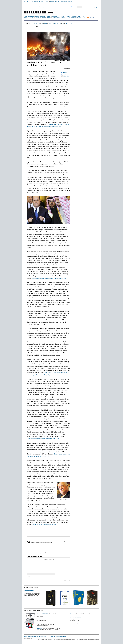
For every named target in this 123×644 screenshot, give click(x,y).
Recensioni (73, 16)
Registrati (97, 7)
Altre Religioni (43, 18)
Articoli (32, 27)
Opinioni (68, 18)
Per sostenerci (64, 2)
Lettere (84, 18)
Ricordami (74, 7)
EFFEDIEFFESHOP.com (30, 593)
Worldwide (73, 18)
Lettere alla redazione (43, 621)
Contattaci (70, 2)
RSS (71, 625)
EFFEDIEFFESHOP (29, 2)
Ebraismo (37, 18)
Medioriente (42, 16)
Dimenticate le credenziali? (89, 7)
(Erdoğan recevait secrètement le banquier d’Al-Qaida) (43, 439)
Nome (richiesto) (49, 560)
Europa (48, 16)
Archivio (36, 2)
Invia (29, 579)
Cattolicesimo (30, 18)
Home (25, 16)
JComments (67, 582)
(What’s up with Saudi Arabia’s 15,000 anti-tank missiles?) (49, 278)
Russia (63, 16)
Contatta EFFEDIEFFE (75, 620)
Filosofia (69, 16)
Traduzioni (79, 18)
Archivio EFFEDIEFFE (43, 616)
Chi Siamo (41, 2)
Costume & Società (56, 18)
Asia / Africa (54, 16)
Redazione (47, 2)
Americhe (37, 16)
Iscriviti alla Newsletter (43, 625)
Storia (25, 18)
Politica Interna (31, 16)
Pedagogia (64, 18)
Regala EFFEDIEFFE (55, 2)
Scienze (79, 16)
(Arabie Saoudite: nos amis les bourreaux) (44, 524)
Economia (49, 18)
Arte (83, 16)
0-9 (31, 23)
